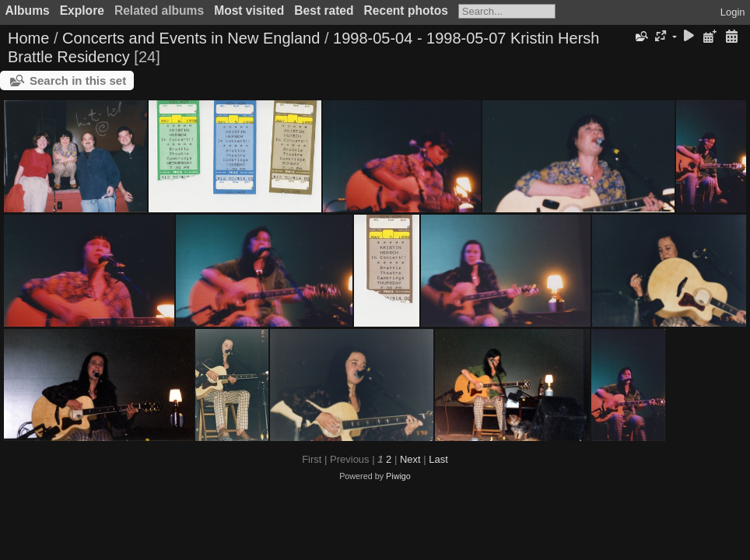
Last (438, 459)
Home (28, 38)
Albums (28, 10)
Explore (82, 10)
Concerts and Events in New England (191, 38)
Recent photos (406, 10)
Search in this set (78, 80)
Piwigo (398, 476)
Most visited (249, 10)
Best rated (324, 10)
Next (410, 459)
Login (733, 12)
